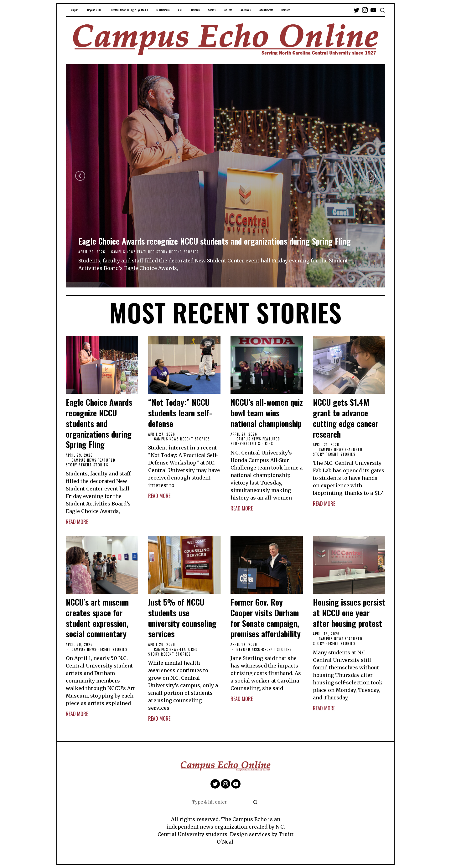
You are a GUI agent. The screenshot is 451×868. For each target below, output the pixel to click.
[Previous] (80, 176)
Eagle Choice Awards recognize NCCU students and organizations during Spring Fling (215, 241)
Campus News (124, 252)
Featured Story (152, 252)
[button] (256, 802)
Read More (77, 522)
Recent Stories (184, 252)
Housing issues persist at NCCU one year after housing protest (349, 613)
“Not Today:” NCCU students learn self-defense (180, 413)
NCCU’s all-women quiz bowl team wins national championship (267, 413)
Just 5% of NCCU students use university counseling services (182, 618)
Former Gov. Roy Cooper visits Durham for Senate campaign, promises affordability (266, 618)
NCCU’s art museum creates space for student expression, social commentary (97, 618)
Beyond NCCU (249, 649)
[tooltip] (356, 10)
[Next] (371, 176)
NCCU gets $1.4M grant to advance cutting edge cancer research (346, 418)
